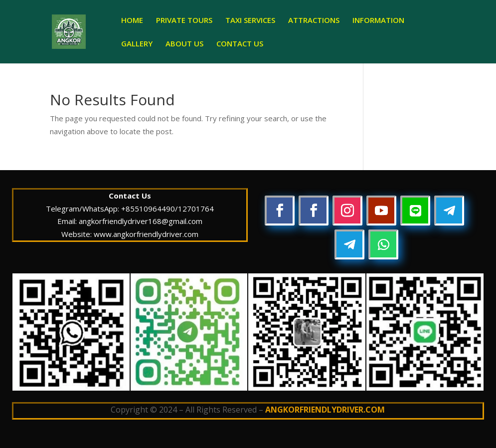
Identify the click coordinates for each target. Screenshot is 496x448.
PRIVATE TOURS (184, 21)
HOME (132, 21)
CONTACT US (240, 44)
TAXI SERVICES (250, 21)
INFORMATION (378, 21)
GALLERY (137, 44)
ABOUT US (184, 44)
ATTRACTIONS (314, 21)
